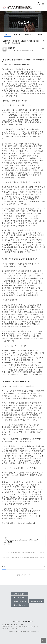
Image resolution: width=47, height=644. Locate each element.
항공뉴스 (7, 34)
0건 (10, 50)
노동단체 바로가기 (19, 594)
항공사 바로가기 (36, 601)
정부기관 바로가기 (19, 598)
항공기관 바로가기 (19, 601)
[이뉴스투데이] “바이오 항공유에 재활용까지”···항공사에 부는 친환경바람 (24, 557)
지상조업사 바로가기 (20, 605)
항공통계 (40, 34)
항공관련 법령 (28, 34)
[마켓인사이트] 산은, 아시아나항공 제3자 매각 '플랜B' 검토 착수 (24, 552)
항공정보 (17, 34)
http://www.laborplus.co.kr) (26, 523)
